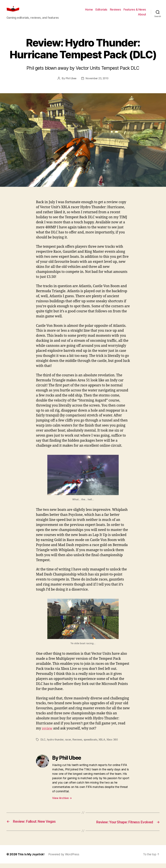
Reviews (116, 12)
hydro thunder (55, 744)
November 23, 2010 (97, 83)
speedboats (91, 744)
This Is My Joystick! (31, 859)
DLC (43, 744)
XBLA (103, 744)
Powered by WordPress (65, 859)
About (142, 17)
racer (68, 744)
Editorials (101, 12)
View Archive (62, 803)
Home (89, 12)
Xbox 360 (114, 744)
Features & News (135, 12)
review (47, 733)
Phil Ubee (70, 83)
